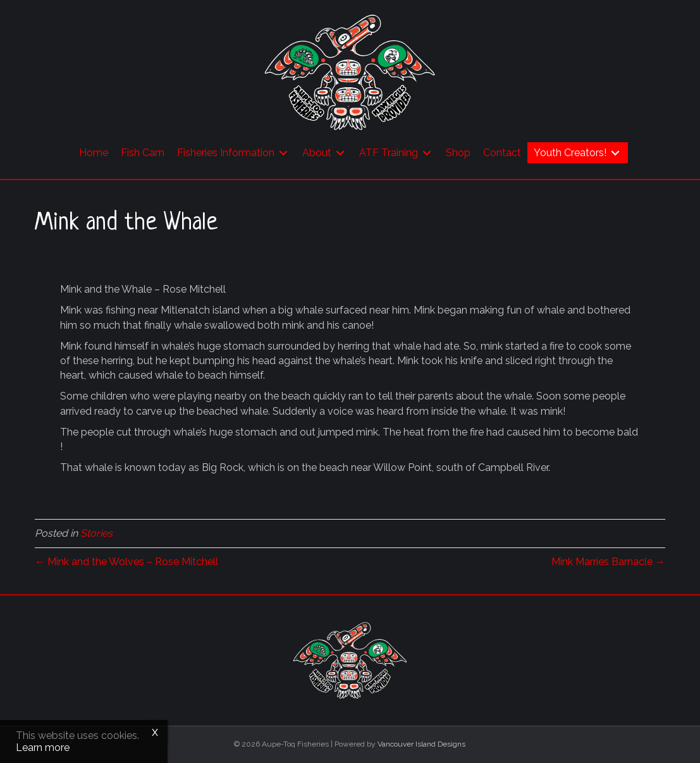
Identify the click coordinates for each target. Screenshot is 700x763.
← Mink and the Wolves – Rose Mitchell (126, 562)
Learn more (43, 748)
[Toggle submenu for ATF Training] (427, 153)
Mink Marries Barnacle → (608, 562)
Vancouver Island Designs (421, 744)
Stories (96, 533)
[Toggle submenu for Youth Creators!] (615, 153)
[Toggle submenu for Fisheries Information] (283, 153)
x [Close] (155, 731)
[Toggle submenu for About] (340, 153)
